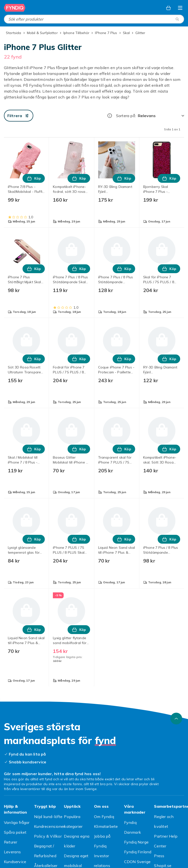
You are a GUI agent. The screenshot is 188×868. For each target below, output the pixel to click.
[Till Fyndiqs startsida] (15, 8)
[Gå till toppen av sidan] (176, 719)
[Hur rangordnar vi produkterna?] (110, 116)
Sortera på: (126, 116)
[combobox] (94, 19)
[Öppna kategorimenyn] (180, 8)
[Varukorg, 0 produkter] (168, 8)
